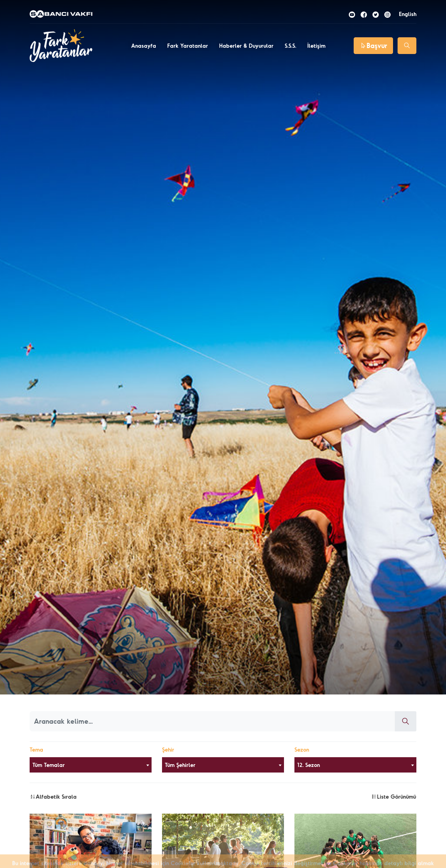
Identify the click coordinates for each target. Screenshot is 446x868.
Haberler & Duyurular (246, 46)
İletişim (316, 46)
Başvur (373, 45)
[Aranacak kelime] (212, 721)
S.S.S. (290, 46)
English (408, 14)
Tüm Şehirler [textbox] (180, 765)
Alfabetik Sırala (53, 797)
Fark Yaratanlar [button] (188, 46)
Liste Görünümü (394, 797)
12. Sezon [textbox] (309, 765)
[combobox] (91, 765)
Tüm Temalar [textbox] (49, 765)
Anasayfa (144, 46)
